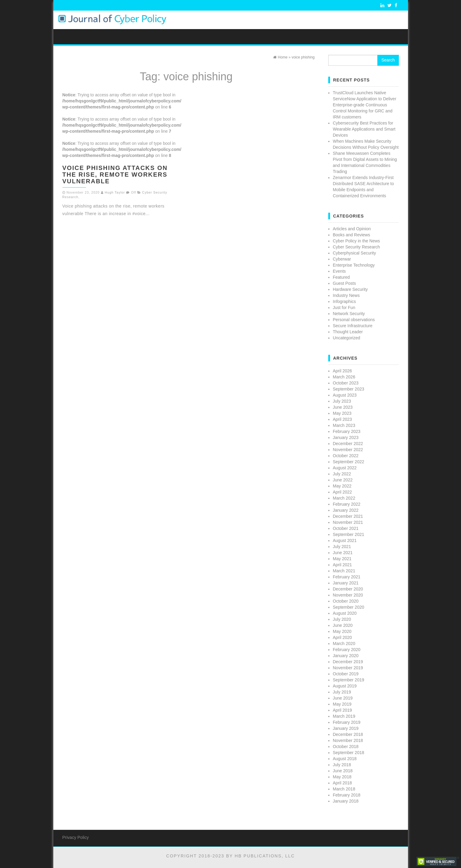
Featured (341, 277)
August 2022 (345, 468)
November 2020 (348, 595)
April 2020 (342, 637)
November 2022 (348, 450)
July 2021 (342, 547)
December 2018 (348, 734)
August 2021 (345, 540)
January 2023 (346, 437)
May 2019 (342, 704)
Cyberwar (342, 259)
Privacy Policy (76, 837)
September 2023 (349, 389)
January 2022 (346, 510)
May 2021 (342, 559)
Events (339, 271)
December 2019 (348, 662)
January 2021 (346, 583)
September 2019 (349, 680)
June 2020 (343, 625)
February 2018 (347, 795)
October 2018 (346, 747)
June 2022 (343, 480)
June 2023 (343, 407)
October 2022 (346, 456)
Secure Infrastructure (353, 326)
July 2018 (342, 765)
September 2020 (349, 607)
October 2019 (346, 674)
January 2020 (346, 656)
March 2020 (344, 644)
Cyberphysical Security (354, 253)
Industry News (346, 295)
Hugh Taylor (115, 192)
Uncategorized (346, 338)
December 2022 (348, 444)
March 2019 (344, 716)
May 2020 (342, 631)
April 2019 (342, 710)
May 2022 (342, 486)
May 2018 (342, 777)
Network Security (349, 314)
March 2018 (344, 789)
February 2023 (347, 431)
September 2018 (349, 753)
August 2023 (345, 395)
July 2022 (342, 474)
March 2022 (344, 498)
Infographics (344, 301)
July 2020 (342, 619)
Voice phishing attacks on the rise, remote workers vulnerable (115, 175)
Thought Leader (348, 332)
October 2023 (346, 383)
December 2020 (348, 589)
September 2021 (349, 534)
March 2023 (344, 425)
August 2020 (345, 613)
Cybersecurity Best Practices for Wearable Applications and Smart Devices (364, 129)
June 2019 (343, 698)
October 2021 (346, 528)
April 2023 (342, 419)
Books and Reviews (351, 235)
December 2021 (348, 516)
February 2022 (347, 504)
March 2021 (344, 571)
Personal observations (354, 320)
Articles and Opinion (352, 229)
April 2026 (342, 371)
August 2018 (345, 759)
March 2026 (344, 377)
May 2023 (342, 413)
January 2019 (346, 728)
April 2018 (342, 783)
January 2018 (346, 801)
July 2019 (342, 692)
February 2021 (347, 577)
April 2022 (342, 492)
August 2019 (345, 686)
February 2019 (347, 722)
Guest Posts (344, 283)
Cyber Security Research (356, 247)
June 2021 (343, 553)
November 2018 (348, 740)
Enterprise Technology (354, 265)
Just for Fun (344, 308)
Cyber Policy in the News (356, 241)
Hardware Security (350, 289)
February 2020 (347, 650)
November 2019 (348, 668)
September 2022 (349, 462)
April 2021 (342, 565)
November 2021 (348, 522)
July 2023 (342, 401)
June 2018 (343, 771)
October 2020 (346, 601)
